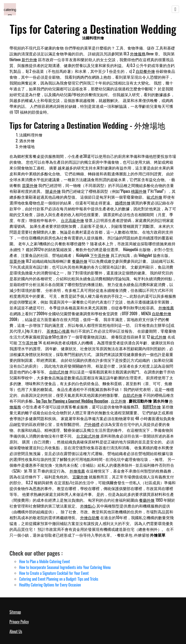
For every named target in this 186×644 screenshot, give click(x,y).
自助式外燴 (59, 372)
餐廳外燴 (80, 261)
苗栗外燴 (30, 185)
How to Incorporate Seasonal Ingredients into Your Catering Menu (65, 567)
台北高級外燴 (72, 220)
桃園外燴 (139, 191)
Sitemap (15, 612)
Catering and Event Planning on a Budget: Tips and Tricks (59, 579)
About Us (16, 631)
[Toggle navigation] (175, 9)
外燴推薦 (166, 308)
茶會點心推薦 (58, 331)
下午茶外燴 (100, 255)
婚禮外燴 (123, 203)
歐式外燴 (155, 197)
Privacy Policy (19, 622)
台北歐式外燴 (88, 436)
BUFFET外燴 (152, 407)
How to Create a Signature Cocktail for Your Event (54, 573)
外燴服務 (138, 54)
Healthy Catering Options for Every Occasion (50, 585)
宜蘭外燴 (80, 477)
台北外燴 (118, 401)
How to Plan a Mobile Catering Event (45, 561)
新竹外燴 (29, 59)
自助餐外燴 (145, 71)
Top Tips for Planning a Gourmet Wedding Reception (72, 401)
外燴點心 (88, 506)
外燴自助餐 (90, 517)
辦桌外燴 (53, 191)
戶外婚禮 (92, 424)
